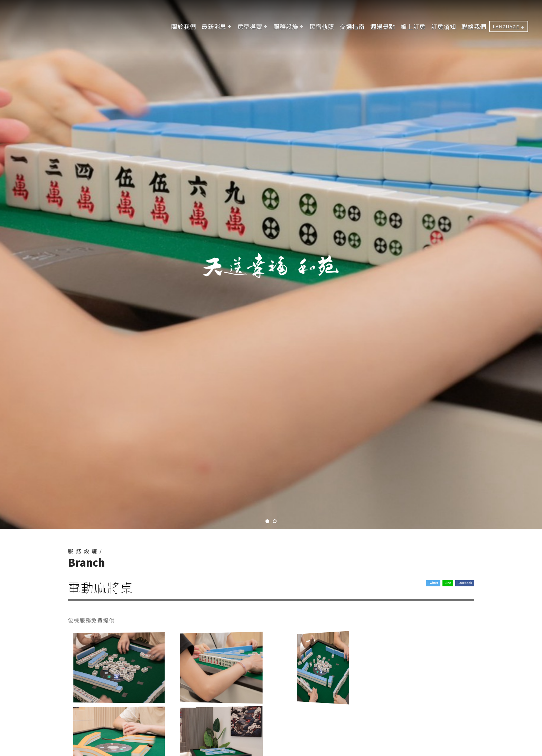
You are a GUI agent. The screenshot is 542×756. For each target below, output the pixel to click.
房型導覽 (250, 26)
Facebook (465, 583)
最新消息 (214, 26)
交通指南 (352, 26)
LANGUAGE (506, 26)
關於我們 (184, 26)
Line (448, 583)
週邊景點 (383, 26)
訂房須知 (443, 26)
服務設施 (286, 26)
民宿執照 (322, 26)
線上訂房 (413, 26)
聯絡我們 (474, 26)
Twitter (433, 583)
